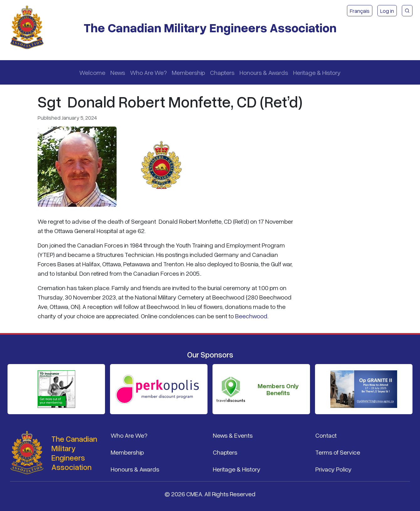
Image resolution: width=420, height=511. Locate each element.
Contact (326, 435)
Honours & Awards (264, 72)
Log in (387, 11)
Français (360, 11)
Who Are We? (148, 72)
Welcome (92, 72)
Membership (188, 72)
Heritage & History (317, 72)
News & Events (233, 435)
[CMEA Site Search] (407, 11)
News (118, 72)
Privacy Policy (333, 469)
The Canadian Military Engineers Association (210, 27)
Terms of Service (338, 452)
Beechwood (251, 316)
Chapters (222, 72)
